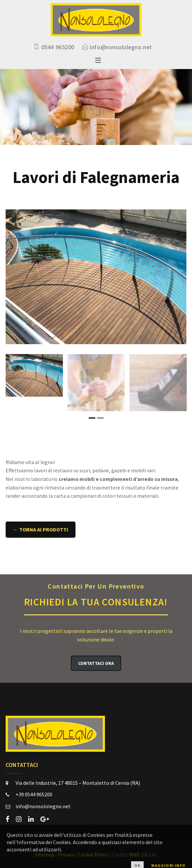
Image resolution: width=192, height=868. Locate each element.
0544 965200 (58, 47)
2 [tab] (100, 418)
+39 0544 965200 (34, 794)
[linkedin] (31, 819)
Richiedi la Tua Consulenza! (96, 595)
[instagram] (19, 819)
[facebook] (7, 819)
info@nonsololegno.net (121, 47)
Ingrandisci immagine (178, 336)
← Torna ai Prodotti (41, 529)
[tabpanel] (34, 375)
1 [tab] (92, 418)
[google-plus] (45, 819)
